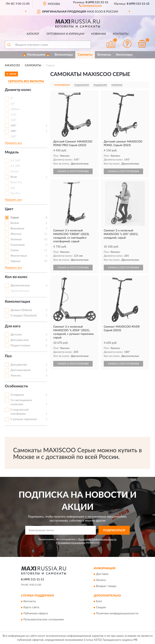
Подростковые (20, 346)
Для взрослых (20, 340)
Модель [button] (12, 152)
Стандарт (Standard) (24, 316)
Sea (13, 188)
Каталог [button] (33, 34)
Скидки (101, 608)
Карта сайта (31, 608)
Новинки (99, 34)
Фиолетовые (19, 256)
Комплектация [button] (17, 302)
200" (14, 137)
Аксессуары (124, 55)
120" (14, 120)
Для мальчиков (20, 370)
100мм (15, 109)
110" (14, 115)
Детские (16, 335)
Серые (15, 218)
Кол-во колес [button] (16, 277)
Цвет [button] (9, 209)
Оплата (101, 580)
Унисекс (16, 376)
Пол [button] (8, 356)
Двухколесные (20, 286)
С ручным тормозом (24, 419)
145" (14, 126)
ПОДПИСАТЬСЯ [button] (114, 530)
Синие (15, 250)
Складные (17, 395)
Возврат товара (106, 586)
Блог (99, 602)
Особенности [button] (16, 386)
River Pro (16, 182)
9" (12, 98)
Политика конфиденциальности (117, 614)
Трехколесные (20, 291)
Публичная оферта (36, 614)
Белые (15, 223)
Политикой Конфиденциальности (97, 539)
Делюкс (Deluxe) (21, 310)
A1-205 (15, 166)
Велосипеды (64, 55)
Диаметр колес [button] (18, 90)
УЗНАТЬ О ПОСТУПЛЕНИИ (73, 171)
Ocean (15, 172)
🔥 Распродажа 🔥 (36, 55)
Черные (15, 261)
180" (14, 131)
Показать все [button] (13, 143)
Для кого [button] (13, 326)
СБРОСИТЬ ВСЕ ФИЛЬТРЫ (26, 81)
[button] (91, 5)
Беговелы (104, 55)
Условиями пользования (72, 543)
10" (13, 104)
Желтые (16, 234)
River (14, 177)
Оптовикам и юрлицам (65, 34)
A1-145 (15, 161)
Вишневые (17, 229)
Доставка (102, 574)
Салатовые (18, 245)
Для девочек (19, 365)
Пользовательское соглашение (44, 620)
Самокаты (85, 55)
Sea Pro (15, 193)
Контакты (121, 34)
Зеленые (16, 239)
